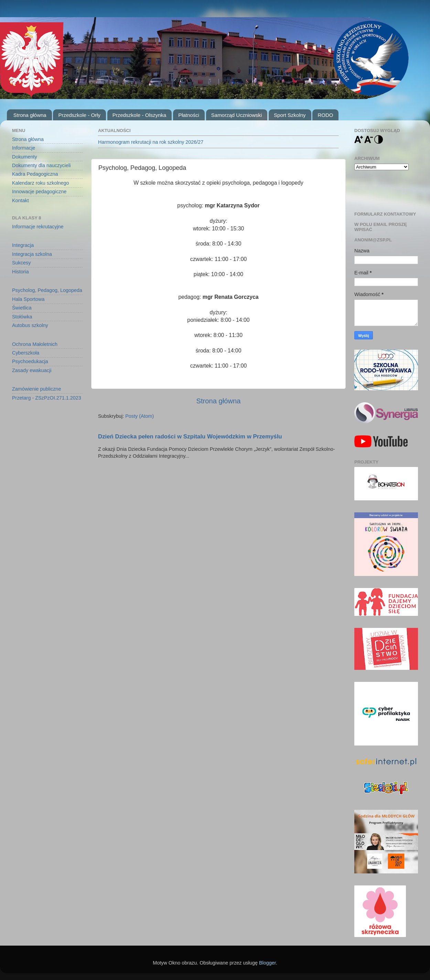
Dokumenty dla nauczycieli (41, 165)
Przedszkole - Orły (79, 115)
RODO (325, 115)
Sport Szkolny (290, 115)
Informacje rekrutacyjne (38, 227)
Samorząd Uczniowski (237, 115)
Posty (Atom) (139, 416)
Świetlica (22, 308)
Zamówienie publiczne (36, 389)
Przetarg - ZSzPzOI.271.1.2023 (47, 398)
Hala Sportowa (28, 299)
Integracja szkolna (32, 254)
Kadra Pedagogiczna (35, 174)
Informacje (24, 148)
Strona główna (30, 115)
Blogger (267, 963)
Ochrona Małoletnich (35, 344)
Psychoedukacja (30, 361)
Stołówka (22, 317)
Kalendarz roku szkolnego (41, 183)
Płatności (189, 115)
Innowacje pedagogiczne (39, 192)
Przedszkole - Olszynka (139, 115)
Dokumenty (25, 157)
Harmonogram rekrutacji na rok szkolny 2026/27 (151, 142)
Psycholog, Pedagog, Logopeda (47, 290)
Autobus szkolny (30, 325)
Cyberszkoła (26, 353)
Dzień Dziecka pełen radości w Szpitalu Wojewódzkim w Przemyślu (190, 437)
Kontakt (20, 200)
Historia (20, 272)
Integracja (23, 245)
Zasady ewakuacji (32, 370)
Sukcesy (21, 263)
